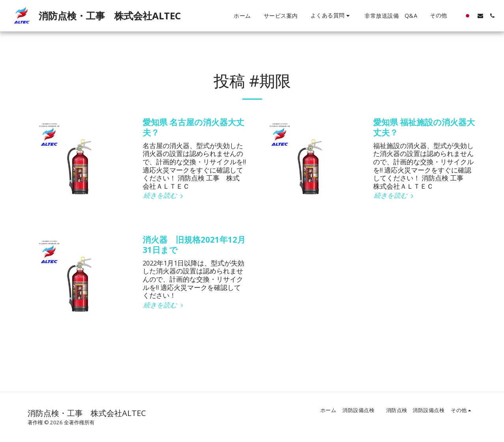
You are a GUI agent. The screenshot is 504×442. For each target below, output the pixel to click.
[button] (331, 16)
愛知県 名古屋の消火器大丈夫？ (193, 127)
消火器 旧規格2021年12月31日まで (194, 245)
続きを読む (164, 196)
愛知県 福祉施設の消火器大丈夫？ (424, 127)
